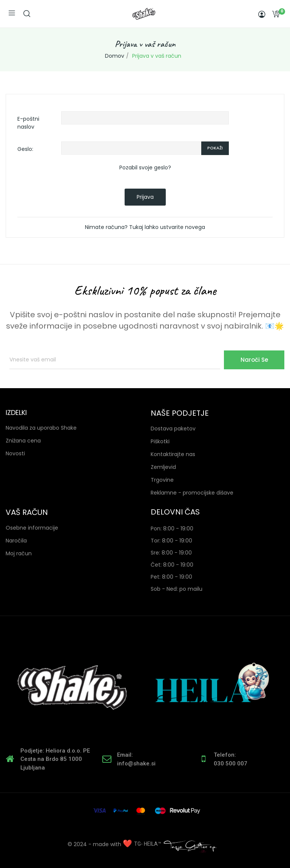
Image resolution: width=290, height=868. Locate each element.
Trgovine (162, 480)
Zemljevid (163, 467)
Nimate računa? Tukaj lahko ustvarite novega (145, 227)
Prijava (145, 197)
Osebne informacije (32, 528)
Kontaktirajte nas (173, 454)
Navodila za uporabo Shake (41, 428)
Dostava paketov (173, 429)
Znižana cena (23, 441)
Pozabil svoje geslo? (145, 167)
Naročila (16, 541)
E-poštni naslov (28, 123)
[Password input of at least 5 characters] (131, 148)
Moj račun (19, 553)
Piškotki (160, 441)
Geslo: (25, 149)
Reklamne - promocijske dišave (192, 493)
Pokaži (215, 148)
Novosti (15, 453)
